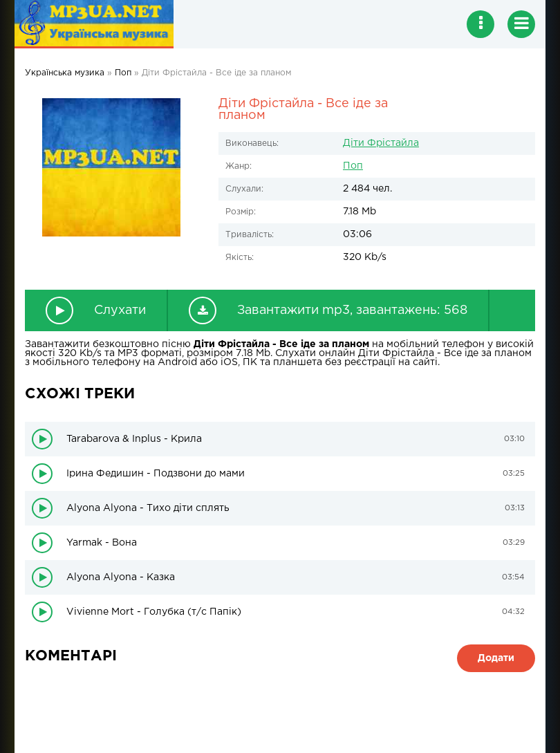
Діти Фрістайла (381, 143)
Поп (353, 166)
